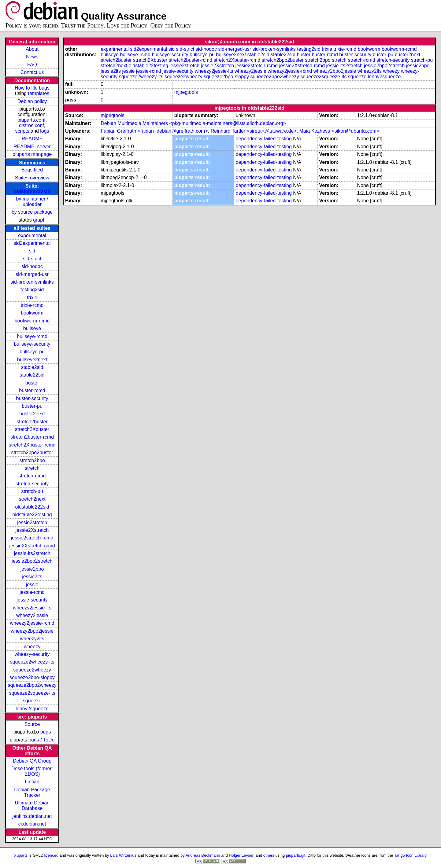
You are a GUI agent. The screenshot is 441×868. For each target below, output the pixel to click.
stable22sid (32, 375)
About (32, 49)
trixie (32, 298)
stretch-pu (32, 491)
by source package (32, 212)
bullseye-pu (32, 352)
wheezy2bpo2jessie (32, 631)
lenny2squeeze (32, 709)
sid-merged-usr (32, 274)
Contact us (32, 72)
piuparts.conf (31, 120)
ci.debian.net (32, 824)
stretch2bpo (32, 460)
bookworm (32, 313)
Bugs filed (32, 170)
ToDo (49, 740)
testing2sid (32, 290)
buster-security (32, 398)
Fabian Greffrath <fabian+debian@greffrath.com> (154, 131)
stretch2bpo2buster (32, 452)
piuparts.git (296, 855)
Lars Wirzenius (123, 855)
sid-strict (32, 259)
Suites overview (32, 178)
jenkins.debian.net (32, 816)
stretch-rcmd (32, 476)
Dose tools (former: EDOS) (32, 771)
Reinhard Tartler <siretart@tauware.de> (254, 131)
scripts (22, 131)
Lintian (32, 782)
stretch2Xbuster (32, 429)
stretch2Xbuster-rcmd (32, 445)
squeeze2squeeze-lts (32, 693)
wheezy (32, 647)
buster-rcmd (32, 390)
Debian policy (32, 101)
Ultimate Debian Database (32, 805)
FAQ (32, 65)
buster (32, 383)
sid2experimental (32, 243)
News (32, 57)
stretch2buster (32, 422)
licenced (51, 855)
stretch (32, 468)
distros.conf (31, 125)
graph (39, 220)
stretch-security (32, 484)
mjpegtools (186, 92)
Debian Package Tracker (32, 792)
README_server (32, 147)
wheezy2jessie (32, 615)
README (32, 139)
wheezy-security (32, 654)
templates (39, 93)
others (269, 855)
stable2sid (32, 367)
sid (32, 251)
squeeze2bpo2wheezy (32, 685)
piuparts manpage (32, 154)
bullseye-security (32, 344)
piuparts (20, 855)
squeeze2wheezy (32, 670)
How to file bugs (32, 88)
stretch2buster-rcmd (32, 437)
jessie (32, 585)
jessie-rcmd (32, 592)
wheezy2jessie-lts (32, 608)
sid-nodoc (32, 266)
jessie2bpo (32, 569)
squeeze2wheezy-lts (32, 662)
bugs (46, 732)
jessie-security (32, 600)
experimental (32, 235)
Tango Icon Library (410, 855)
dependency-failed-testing (264, 139)
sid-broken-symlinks (32, 282)
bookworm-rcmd (32, 321)
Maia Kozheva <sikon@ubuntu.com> (339, 131)
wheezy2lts (32, 639)
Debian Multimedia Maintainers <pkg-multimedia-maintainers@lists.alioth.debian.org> (193, 123)
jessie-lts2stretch (32, 553)
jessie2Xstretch (32, 530)
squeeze (32, 701)
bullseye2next (32, 360)
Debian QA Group (32, 761)
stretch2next (32, 499)
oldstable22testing (32, 515)
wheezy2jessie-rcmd (32, 623)
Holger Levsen (242, 855)
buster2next (32, 414)
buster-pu (32, 406)
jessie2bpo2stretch (32, 561)
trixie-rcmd (32, 305)
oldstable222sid (32, 191)
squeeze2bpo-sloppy (32, 677)
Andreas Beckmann (203, 855)
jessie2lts (32, 577)
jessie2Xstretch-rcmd (32, 546)
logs (44, 131)
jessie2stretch (32, 522)
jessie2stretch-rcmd (32, 538)
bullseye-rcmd (32, 336)
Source (32, 724)
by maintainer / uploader (32, 202)
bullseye (32, 328)
